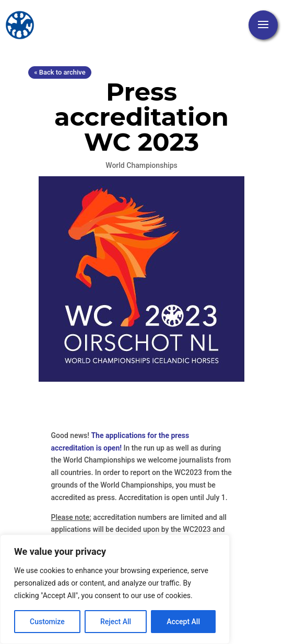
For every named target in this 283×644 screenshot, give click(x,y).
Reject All (116, 622)
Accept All (183, 622)
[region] (115, 589)
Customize (47, 622)
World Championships (141, 165)
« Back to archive (60, 72)
